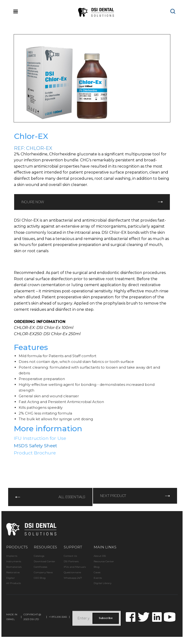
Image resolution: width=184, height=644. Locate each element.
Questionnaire (72, 573)
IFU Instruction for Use (40, 438)
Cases (97, 573)
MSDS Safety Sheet (35, 446)
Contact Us (70, 556)
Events (98, 578)
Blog (96, 567)
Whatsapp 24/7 (73, 578)
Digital (10, 578)
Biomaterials (14, 567)
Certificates (40, 567)
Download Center (45, 562)
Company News (43, 573)
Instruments (14, 562)
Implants (12, 556)
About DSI (100, 556)
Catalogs (39, 556)
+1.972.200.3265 (58, 617)
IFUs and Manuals (75, 567)
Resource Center (104, 562)
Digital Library (103, 583)
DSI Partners (71, 562)
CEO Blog (40, 578)
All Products (14, 583)
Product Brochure (35, 453)
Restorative (13, 573)
